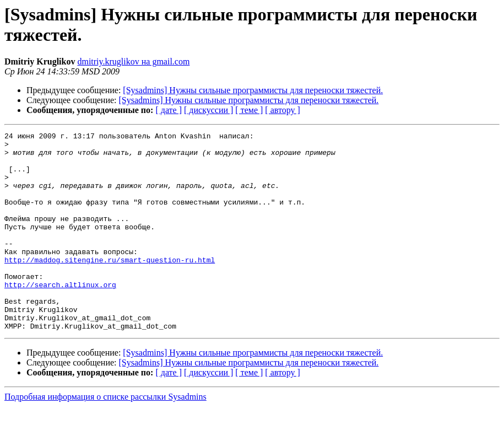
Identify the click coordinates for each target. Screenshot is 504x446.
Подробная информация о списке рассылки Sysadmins (105, 436)
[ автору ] (282, 110)
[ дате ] (169, 110)
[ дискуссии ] (208, 110)
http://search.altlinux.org (60, 316)
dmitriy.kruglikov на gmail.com (133, 61)
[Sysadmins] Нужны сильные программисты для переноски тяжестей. (253, 90)
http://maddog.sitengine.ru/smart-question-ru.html (110, 286)
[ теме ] (249, 110)
